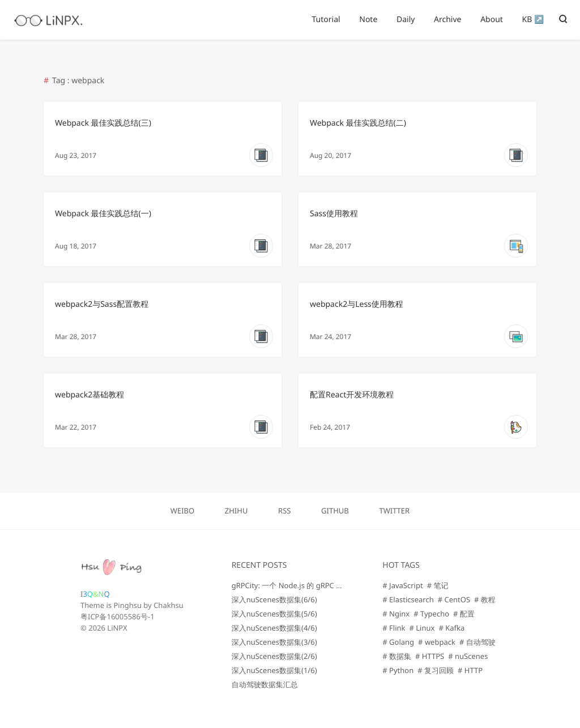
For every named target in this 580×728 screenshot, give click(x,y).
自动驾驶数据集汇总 (265, 684)
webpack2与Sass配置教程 (102, 304)
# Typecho (431, 614)
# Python (398, 670)
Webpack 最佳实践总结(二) (358, 123)
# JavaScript (402, 585)
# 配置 (464, 614)
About (492, 20)
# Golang (398, 642)
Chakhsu (169, 605)
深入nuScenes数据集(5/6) (274, 614)
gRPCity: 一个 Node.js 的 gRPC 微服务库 (299, 585)
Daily (406, 20)
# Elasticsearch (408, 599)
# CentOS (454, 599)
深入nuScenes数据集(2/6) (274, 656)
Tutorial (326, 20)
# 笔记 (438, 585)
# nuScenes (468, 656)
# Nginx (396, 614)
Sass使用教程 (334, 214)
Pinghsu (127, 605)
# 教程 (485, 599)
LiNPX (117, 628)
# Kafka (451, 628)
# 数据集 (397, 656)
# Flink (394, 628)
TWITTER (394, 511)
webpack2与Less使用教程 (357, 304)
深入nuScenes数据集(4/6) (274, 628)
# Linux (422, 628)
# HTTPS (430, 656)
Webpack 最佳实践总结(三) (103, 123)
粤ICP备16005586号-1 (118, 616)
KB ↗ (533, 20)
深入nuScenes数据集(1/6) (274, 670)
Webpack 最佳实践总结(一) (103, 214)
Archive (447, 20)
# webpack (437, 642)
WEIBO (182, 511)
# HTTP (470, 670)
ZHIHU (236, 511)
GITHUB (335, 511)
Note (368, 20)
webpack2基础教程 (89, 395)
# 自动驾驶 (477, 642)
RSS (284, 511)
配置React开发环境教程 (352, 395)
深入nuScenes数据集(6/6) (274, 599)
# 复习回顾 (436, 670)
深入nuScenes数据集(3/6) (274, 642)
